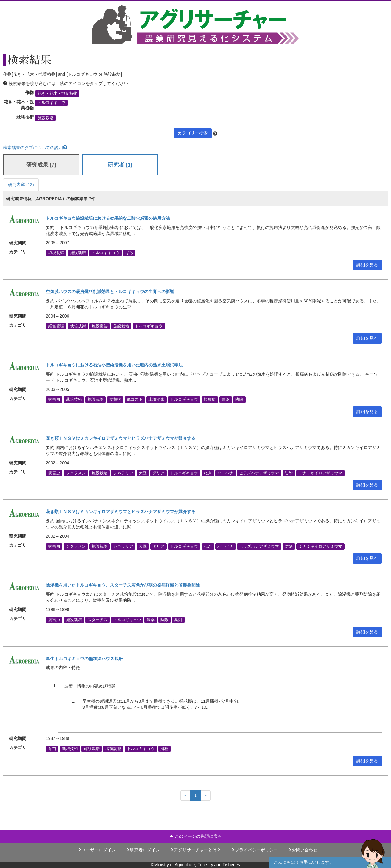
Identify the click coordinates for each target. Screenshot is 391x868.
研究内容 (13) (21, 185)
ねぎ (208, 473)
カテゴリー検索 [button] (193, 133)
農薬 (225, 399)
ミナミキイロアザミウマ (320, 473)
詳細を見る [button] (367, 265)
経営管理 (56, 326)
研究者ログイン (143, 850)
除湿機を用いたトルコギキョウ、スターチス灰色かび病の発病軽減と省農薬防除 (123, 585)
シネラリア (123, 473)
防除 (239, 399)
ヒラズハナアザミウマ (259, 473)
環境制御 (56, 253)
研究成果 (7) (41, 165)
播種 (164, 748)
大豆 (143, 473)
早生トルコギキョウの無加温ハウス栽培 (84, 659)
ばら (129, 253)
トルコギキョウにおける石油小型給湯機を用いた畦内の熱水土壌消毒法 (114, 365)
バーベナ (225, 473)
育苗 (52, 748)
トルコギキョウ (51, 103)
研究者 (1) (120, 165)
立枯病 (115, 399)
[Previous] (185, 796)
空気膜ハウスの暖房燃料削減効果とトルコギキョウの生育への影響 (110, 292)
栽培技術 (78, 326)
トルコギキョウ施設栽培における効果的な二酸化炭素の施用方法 (108, 218)
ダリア (158, 473)
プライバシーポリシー (254, 850)
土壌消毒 (156, 399)
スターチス (98, 620)
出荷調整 (113, 748)
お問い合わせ (302, 850)
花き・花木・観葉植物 (57, 94)
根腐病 (210, 399)
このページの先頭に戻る (195, 836)
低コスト (135, 399)
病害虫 (54, 399)
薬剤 (178, 620)
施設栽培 (46, 118)
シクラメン (76, 473)
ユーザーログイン (97, 850)
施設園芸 (100, 326)
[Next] (206, 796)
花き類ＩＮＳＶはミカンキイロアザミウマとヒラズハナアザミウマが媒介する (121, 438)
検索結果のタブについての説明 (35, 148)
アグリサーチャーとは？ (195, 850)
